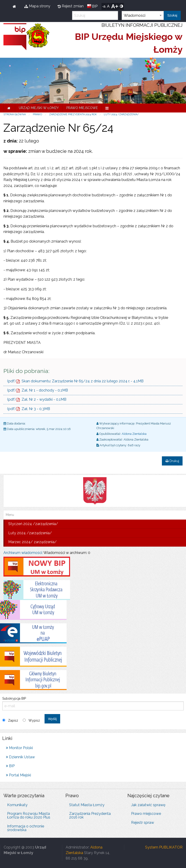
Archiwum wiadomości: (23, 553)
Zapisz (13, 720)
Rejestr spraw (143, 823)
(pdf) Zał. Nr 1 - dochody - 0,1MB (38, 390)
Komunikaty (17, 805)
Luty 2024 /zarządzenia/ (121, 114)
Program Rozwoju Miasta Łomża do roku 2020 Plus (29, 815)
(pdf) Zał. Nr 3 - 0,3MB (29, 409)
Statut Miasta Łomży (87, 805)
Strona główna (15, 114)
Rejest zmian (71, 6)
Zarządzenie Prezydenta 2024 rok (73, 114)
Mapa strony (37, 6)
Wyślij (52, 719)
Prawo (37, 114)
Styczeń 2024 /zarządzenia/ (33, 524)
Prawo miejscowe (82, 108)
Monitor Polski (19, 748)
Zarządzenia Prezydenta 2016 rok (90, 815)
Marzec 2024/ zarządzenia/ (32, 542)
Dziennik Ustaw (20, 757)
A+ (115, 6)
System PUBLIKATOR (164, 847)
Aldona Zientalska (134, 434)
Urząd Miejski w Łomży (39, 108)
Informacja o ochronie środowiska (26, 828)
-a (104, 6)
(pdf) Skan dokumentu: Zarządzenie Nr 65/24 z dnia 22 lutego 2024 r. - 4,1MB (75, 381)
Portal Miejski (18, 775)
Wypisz (34, 720)
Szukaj (172, 15)
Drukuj (172, 461)
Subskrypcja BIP (93, 704)
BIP (95, 6)
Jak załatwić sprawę (148, 805)
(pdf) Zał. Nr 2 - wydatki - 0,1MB (37, 399)
